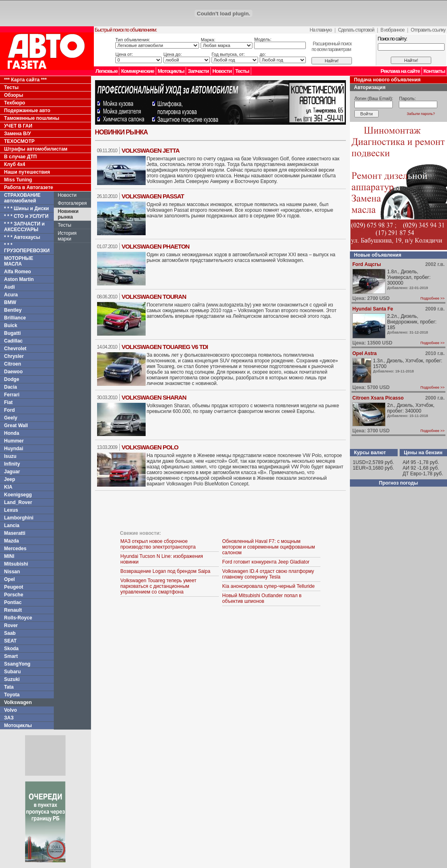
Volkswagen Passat (153, 196)
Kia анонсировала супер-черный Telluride (268, 586)
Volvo (11, 710)
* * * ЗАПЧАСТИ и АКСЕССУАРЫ (24, 227)
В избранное (392, 30)
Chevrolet (15, 349)
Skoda (11, 649)
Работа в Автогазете (29, 187)
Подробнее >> (432, 298)
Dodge (12, 379)
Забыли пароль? (421, 114)
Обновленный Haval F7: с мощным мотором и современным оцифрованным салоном (268, 547)
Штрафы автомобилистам (36, 149)
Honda (12, 433)
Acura (11, 295)
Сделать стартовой (356, 30)
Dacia (11, 387)
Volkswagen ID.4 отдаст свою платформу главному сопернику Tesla (268, 574)
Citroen (13, 364)
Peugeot (14, 587)
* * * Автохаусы (22, 237)
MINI (9, 556)
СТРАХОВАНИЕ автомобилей (22, 198)
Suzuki (12, 679)
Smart (11, 656)
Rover (11, 625)
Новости (222, 71)
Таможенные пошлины (32, 118)
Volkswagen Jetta (151, 150)
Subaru (12, 672)
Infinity (12, 464)
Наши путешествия (27, 172)
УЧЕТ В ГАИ (18, 126)
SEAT (10, 641)
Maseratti (15, 533)
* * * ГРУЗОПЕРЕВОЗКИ (27, 248)
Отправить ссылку (428, 30)
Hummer (14, 441)
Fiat (8, 402)
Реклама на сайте (400, 71)
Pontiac (13, 602)
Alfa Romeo (18, 272)
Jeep (10, 479)
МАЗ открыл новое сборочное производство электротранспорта (158, 544)
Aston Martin (19, 279)
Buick (11, 325)
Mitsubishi (16, 564)
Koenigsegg (18, 495)
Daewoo (13, 372)
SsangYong (17, 664)
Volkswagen (18, 702)
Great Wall (16, 425)
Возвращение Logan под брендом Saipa (165, 571)
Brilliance (15, 318)
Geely (11, 418)
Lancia (12, 525)
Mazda (12, 541)
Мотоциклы (171, 71)
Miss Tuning (18, 180)
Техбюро (15, 103)
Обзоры (14, 95)
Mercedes (15, 549)
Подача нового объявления (387, 80)
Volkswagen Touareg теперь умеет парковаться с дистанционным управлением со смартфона (159, 586)
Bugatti (12, 333)
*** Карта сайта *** (25, 80)
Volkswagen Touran (154, 297)
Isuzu (10, 456)
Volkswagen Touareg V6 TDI (165, 347)
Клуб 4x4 (15, 164)
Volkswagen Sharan (154, 397)
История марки (67, 236)
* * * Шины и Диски (26, 208)
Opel (10, 579)
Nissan (12, 572)
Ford (10, 410)
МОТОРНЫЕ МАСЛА (19, 261)
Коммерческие (137, 71)
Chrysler (14, 356)
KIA (8, 487)
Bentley (13, 310)
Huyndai (14, 449)
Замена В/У (17, 134)
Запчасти (198, 71)
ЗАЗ (9, 718)
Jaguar (12, 472)
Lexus (11, 510)
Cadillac (13, 341)
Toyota (12, 695)
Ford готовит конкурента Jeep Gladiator (266, 562)
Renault (13, 610)
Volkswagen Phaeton (156, 246)
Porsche (14, 595)
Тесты (242, 71)
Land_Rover (18, 502)
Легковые (106, 71)
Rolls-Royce (18, 618)
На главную (321, 30)
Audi (10, 287)
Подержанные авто (27, 111)
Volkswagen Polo (150, 447)
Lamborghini (19, 518)
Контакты (434, 71)
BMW (10, 302)
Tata (9, 687)
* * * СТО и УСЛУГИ (26, 216)
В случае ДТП (20, 157)
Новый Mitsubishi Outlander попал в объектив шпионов (262, 598)
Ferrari (12, 395)
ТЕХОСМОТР (19, 141)
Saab (10, 633)
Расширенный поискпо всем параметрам (332, 47)
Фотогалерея (72, 203)
